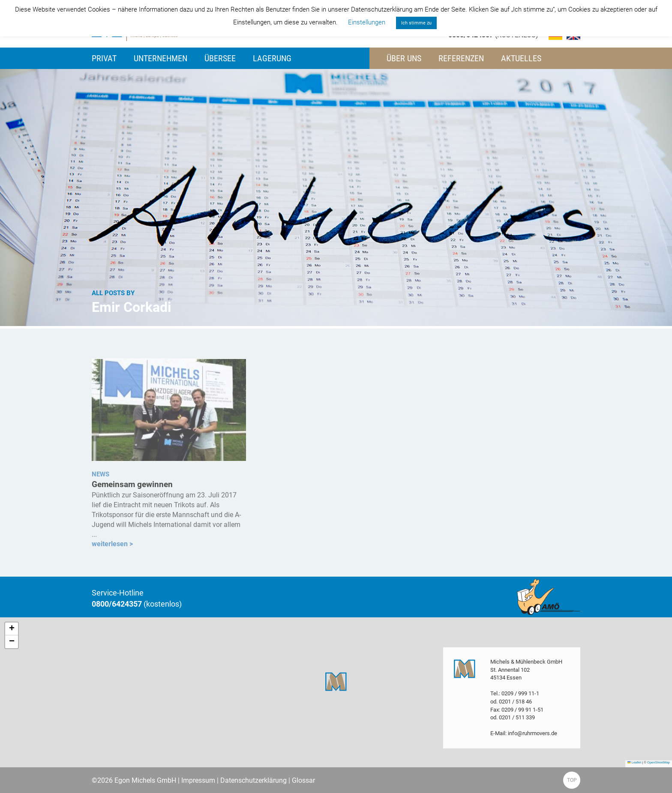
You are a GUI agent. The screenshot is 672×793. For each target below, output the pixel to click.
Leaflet (634, 762)
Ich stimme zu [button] (416, 23)
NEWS (100, 476)
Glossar (303, 780)
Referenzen (461, 58)
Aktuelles (521, 58)
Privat (104, 58)
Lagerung (272, 58)
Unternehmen (160, 58)
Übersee (220, 58)
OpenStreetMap (658, 762)
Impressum (198, 780)
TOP (572, 780)
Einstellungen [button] (367, 22)
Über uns (404, 58)
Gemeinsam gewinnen (132, 487)
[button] (336, 682)
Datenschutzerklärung (253, 780)
